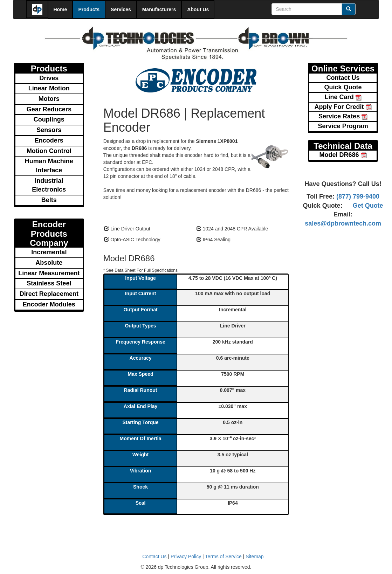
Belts (49, 200)
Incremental (49, 252)
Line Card (343, 97)
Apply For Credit (343, 107)
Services (121, 9)
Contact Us (343, 78)
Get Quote (368, 206)
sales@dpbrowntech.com (343, 223)
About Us (198, 9)
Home (60, 9)
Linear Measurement (49, 273)
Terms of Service (223, 556)
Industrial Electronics (49, 185)
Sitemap (255, 556)
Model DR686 (343, 155)
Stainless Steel (49, 283)
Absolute (49, 263)
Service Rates (343, 116)
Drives (49, 78)
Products (89, 9)
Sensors (49, 130)
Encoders (49, 140)
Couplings (49, 119)
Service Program (343, 126)
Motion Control (49, 151)
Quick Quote (343, 87)
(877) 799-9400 (357, 196)
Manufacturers (159, 9)
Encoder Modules (49, 304)
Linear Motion (49, 88)
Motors (49, 99)
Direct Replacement (49, 294)
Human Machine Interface (49, 166)
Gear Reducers (49, 109)
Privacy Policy (186, 556)
